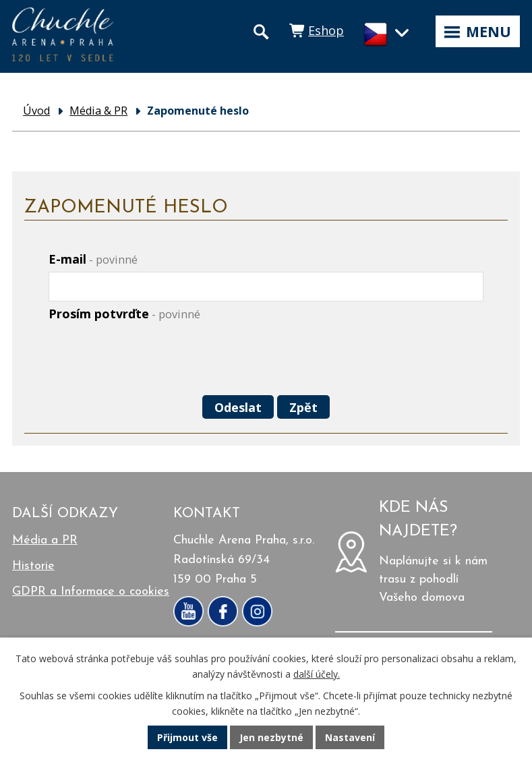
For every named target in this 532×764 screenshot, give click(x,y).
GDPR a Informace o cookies (91, 592)
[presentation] (148, 359)
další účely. (317, 674)
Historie (33, 566)
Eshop (326, 30)
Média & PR (98, 111)
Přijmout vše (187, 737)
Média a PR (45, 540)
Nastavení (350, 737)
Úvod (36, 111)
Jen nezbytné (271, 737)
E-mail (93, 259)
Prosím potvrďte (124, 314)
